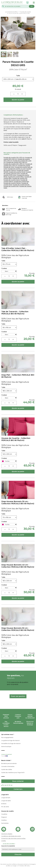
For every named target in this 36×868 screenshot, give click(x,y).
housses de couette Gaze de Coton (17, 173)
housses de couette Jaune (12, 180)
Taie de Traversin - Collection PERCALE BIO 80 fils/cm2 (15, 313)
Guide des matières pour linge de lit (13, 773)
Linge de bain (6, 798)
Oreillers (4, 820)
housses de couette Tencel (17, 172)
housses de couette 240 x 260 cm (17, 162)
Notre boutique (6, 747)
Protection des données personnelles (13, 838)
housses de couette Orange (12, 183)
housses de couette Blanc (16, 177)
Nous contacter (18, 781)
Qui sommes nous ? (8, 734)
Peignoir (4, 817)
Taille (18, 76)
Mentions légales (7, 834)
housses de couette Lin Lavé (17, 169)
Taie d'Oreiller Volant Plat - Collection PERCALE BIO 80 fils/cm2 (18, 249)
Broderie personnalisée (9, 763)
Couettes (4, 814)
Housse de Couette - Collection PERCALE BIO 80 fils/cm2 (16, 439)
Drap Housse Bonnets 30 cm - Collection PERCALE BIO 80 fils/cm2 (18, 503)
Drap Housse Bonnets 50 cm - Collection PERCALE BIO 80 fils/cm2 (18, 629)
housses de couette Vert (11, 186)
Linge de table (6, 801)
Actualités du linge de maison (11, 744)
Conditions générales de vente (11, 836)
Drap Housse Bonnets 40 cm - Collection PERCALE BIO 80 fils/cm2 (18, 566)
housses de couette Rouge (21, 185)
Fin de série (5, 807)
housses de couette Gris (20, 178)
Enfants (4, 804)
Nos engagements (7, 737)
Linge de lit (5, 795)
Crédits (4, 841)
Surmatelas (5, 823)
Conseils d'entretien (8, 766)
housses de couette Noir (21, 181)
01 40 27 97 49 (7, 785)
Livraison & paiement (18, 755)
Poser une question (18, 696)
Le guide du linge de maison (11, 740)
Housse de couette (7, 811)
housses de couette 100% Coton (16, 174)
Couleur (4, 268)
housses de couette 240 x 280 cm (14, 164)
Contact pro (18, 789)
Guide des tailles (7, 770)
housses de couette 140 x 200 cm (14, 158)
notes (27, 866)
